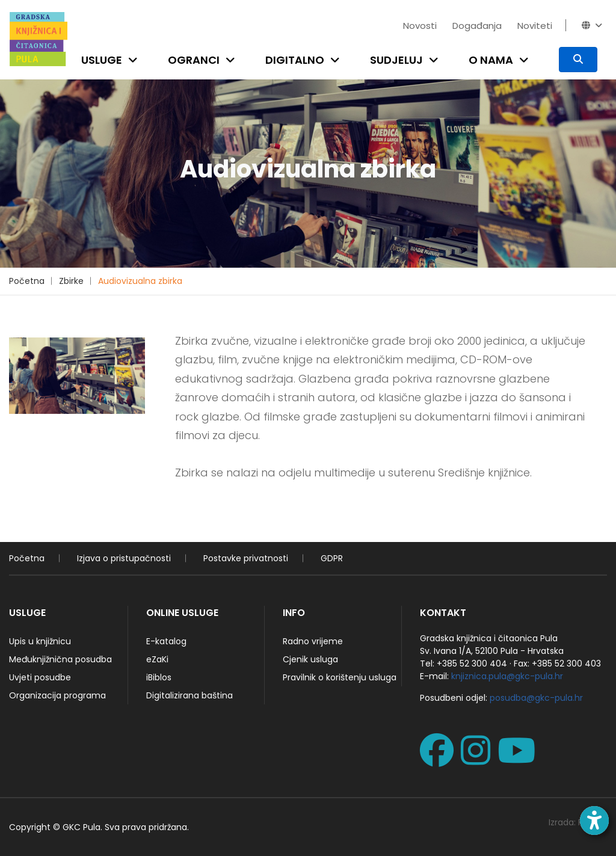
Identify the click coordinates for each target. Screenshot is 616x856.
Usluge (102, 60)
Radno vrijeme (313, 641)
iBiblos (159, 677)
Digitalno (295, 60)
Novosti (420, 26)
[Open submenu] (135, 60)
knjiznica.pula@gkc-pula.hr (507, 676)
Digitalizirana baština (189, 695)
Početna (27, 281)
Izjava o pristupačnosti (124, 558)
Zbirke (71, 281)
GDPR (332, 558)
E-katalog (166, 641)
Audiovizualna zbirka (140, 281)
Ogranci (194, 60)
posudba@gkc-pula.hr (536, 698)
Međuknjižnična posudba (60, 659)
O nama (491, 60)
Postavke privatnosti (246, 558)
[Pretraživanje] (578, 60)
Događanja (477, 26)
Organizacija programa (57, 695)
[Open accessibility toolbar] (594, 821)
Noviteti (535, 26)
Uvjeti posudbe (40, 677)
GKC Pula (82, 827)
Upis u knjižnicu (40, 641)
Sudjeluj (396, 60)
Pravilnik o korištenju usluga (340, 677)
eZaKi (157, 659)
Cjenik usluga (310, 659)
